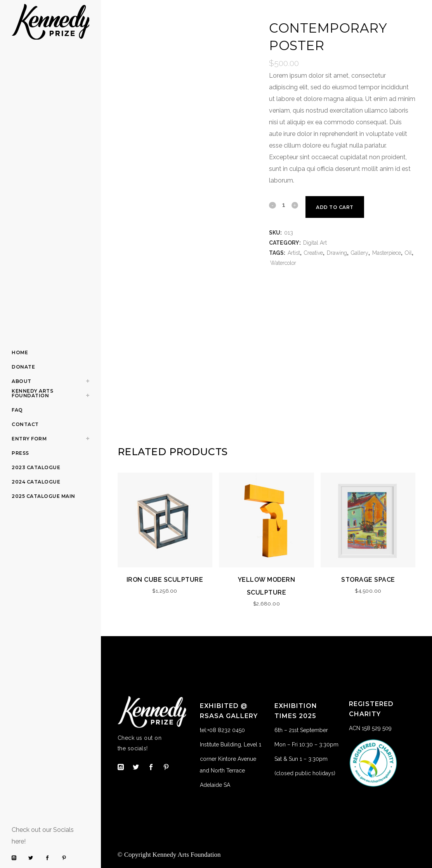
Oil (408, 253)
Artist (294, 253)
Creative (313, 253)
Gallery (360, 253)
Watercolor (283, 263)
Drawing (337, 253)
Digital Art (315, 243)
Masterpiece (387, 253)
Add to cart (336, 207)
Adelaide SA (215, 785)
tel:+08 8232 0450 (222, 730)
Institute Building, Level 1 (231, 744)
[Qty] (283, 205)
